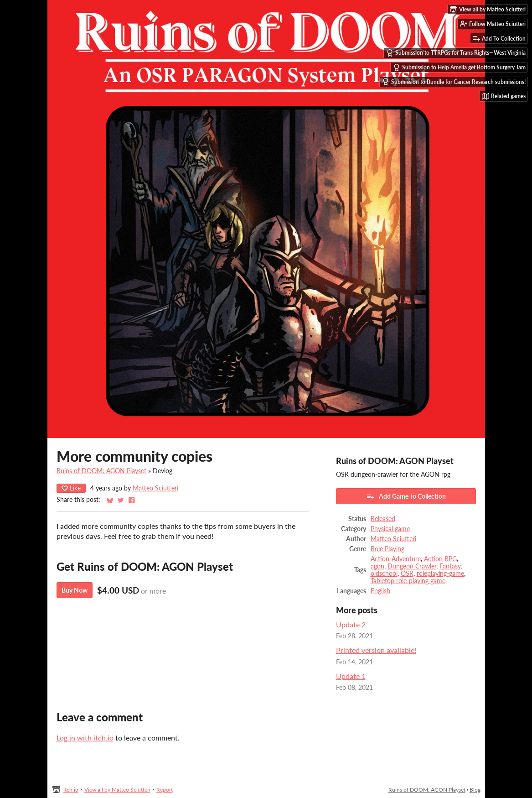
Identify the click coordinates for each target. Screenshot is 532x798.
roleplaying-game (440, 574)
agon (377, 566)
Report (165, 790)
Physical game (390, 529)
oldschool (384, 574)
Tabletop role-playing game (408, 581)
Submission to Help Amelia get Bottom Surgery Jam (459, 68)
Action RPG (440, 559)
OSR (407, 574)
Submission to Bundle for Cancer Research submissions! (454, 82)
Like (71, 488)
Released (383, 519)
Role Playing (387, 549)
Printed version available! (376, 650)
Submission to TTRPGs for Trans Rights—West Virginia (456, 53)
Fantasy (450, 566)
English (380, 591)
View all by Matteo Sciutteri (117, 790)
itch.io (71, 790)
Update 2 (351, 624)
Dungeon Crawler (412, 566)
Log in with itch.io (85, 738)
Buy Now (75, 590)
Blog (475, 790)
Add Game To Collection (406, 496)
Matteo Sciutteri (155, 488)
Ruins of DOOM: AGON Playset (101, 471)
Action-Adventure (396, 559)
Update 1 (351, 676)
